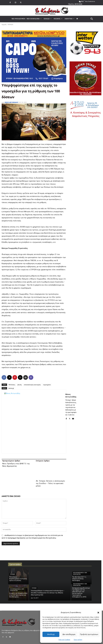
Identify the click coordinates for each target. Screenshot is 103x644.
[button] (98, 613)
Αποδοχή (51, 634)
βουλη (20, 385)
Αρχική (4, 24)
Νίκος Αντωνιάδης (11, 102)
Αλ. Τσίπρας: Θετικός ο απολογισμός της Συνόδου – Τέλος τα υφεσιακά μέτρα (50, 473)
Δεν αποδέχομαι (69, 634)
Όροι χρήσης (78, 640)
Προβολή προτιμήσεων (89, 634)
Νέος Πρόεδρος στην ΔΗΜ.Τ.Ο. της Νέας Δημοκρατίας (16, 465)
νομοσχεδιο (47, 385)
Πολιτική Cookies (64, 640)
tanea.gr (11, 388)
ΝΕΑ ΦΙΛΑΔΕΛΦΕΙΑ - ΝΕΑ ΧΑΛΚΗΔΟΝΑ (17, 580)
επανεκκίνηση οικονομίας (32, 385)
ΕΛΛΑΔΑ (10, 24)
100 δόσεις (12, 385)
